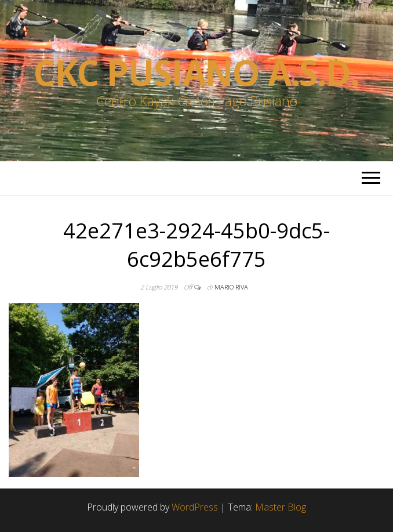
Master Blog (281, 507)
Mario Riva (231, 287)
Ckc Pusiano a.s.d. (196, 73)
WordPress (195, 507)
